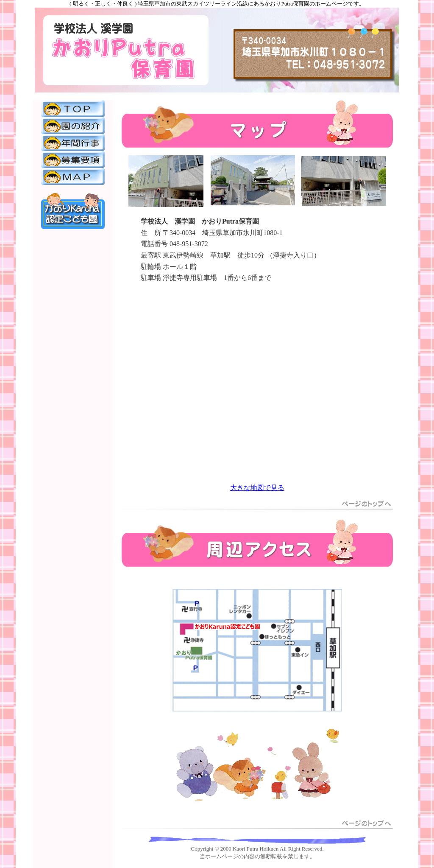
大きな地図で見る (257, 488)
